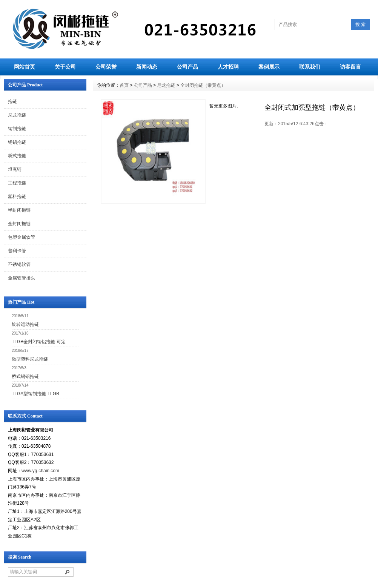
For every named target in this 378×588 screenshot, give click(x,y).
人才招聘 (228, 67)
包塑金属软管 (22, 237)
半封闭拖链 (19, 210)
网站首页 (25, 67)
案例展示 (269, 67)
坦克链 (15, 169)
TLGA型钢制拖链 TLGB (35, 394)
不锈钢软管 (19, 264)
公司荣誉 (106, 67)
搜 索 (360, 25)
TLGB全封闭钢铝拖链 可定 (39, 342)
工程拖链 (17, 183)
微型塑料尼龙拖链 (30, 359)
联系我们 (310, 67)
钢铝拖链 (17, 142)
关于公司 (65, 67)
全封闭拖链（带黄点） (203, 85)
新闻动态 (147, 67)
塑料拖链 (17, 197)
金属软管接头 (22, 278)
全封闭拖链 (19, 224)
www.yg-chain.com (40, 471)
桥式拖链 (17, 156)
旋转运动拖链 (25, 324)
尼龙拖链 (17, 115)
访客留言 (350, 67)
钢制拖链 (17, 129)
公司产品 (187, 67)
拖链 (12, 101)
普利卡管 (17, 251)
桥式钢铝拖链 (25, 376)
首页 (124, 85)
